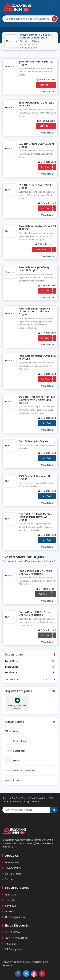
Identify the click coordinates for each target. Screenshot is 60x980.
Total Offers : (12, 661)
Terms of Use (12, 874)
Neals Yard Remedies (20, 771)
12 (53, 661)
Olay (11, 731)
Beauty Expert (17, 741)
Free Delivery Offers (15, 938)
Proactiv (14, 780)
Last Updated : (12, 679)
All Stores (10, 944)
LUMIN (12, 761)
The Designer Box (14, 917)
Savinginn (25, 41)
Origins (35, 41)
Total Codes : (12, 667)
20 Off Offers (11, 932)
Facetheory (15, 751)
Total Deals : (12, 672)
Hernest (8, 900)
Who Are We (10, 862)
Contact (8, 879)
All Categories (12, 949)
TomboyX (9, 906)
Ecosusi (8, 911)
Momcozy (9, 895)
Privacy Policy (12, 868)
